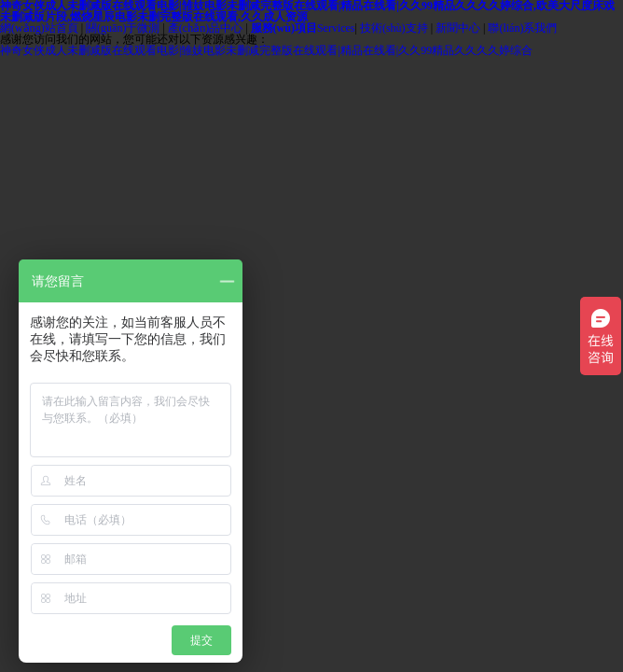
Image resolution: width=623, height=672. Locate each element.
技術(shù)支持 (394, 28)
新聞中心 (458, 28)
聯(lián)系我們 (522, 28)
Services (303, 28)
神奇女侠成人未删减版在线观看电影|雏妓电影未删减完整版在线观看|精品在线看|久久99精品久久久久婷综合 (266, 50)
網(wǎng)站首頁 (39, 28)
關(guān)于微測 (123, 28)
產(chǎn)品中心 (205, 28)
